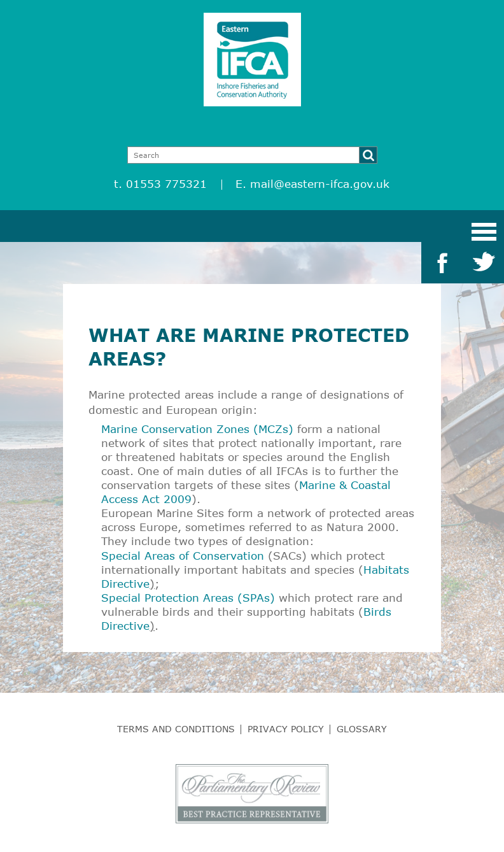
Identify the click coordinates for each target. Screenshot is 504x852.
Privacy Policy (286, 729)
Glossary (362, 729)
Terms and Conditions (176, 729)
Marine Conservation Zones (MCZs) (197, 429)
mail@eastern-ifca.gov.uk (320, 184)
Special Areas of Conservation (183, 556)
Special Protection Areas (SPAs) (188, 598)
